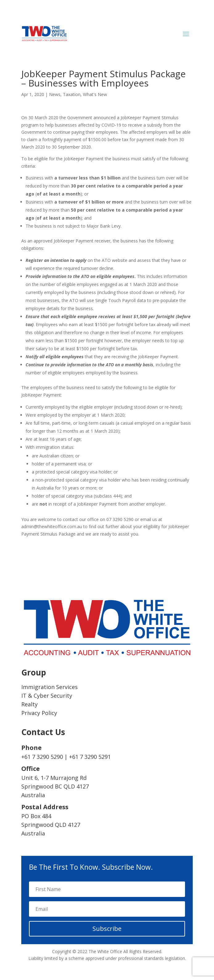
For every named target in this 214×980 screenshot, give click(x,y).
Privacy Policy (39, 713)
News (55, 94)
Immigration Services (49, 687)
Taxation (72, 94)
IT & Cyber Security (47, 696)
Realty (29, 704)
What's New (95, 94)
